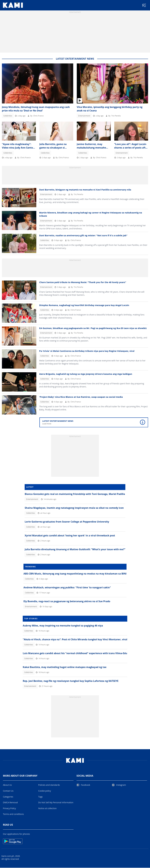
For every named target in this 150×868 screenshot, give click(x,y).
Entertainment (84, 116)
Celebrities (8, 116)
